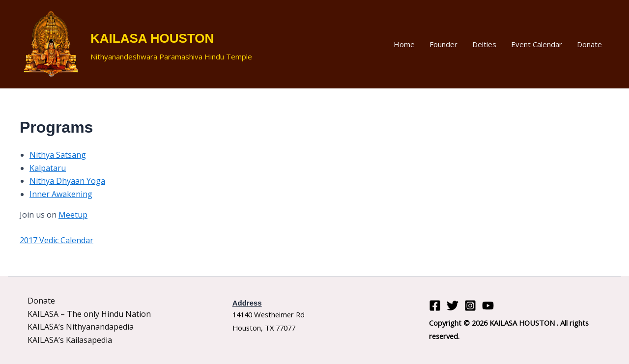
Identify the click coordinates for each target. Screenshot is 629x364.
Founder (443, 44)
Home (404, 44)
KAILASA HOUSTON (152, 38)
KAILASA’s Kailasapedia (70, 340)
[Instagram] (470, 306)
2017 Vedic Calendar (57, 240)
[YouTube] (488, 306)
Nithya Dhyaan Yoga (67, 181)
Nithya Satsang (58, 155)
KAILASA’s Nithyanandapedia (81, 327)
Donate (589, 44)
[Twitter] (453, 306)
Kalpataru (48, 168)
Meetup (73, 215)
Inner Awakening (61, 194)
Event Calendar (537, 44)
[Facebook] (435, 306)
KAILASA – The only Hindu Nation (89, 314)
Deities (484, 44)
